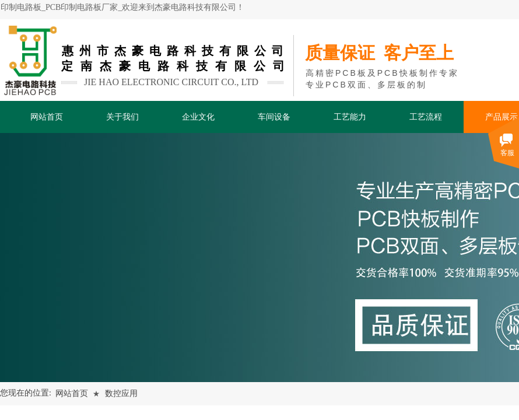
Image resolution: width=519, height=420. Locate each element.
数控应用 (121, 393)
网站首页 (72, 393)
